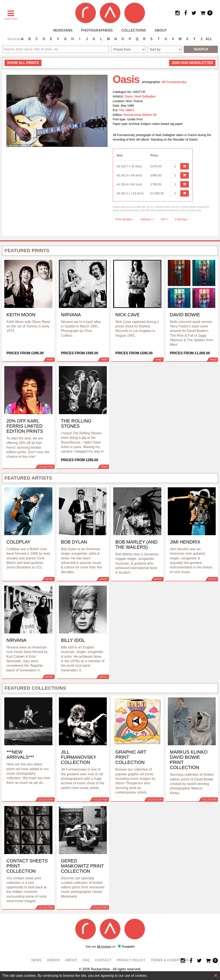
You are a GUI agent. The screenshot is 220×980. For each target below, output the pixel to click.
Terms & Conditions (170, 960)
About (161, 30)
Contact (103, 960)
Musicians (63, 30)
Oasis (129, 96)
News (37, 960)
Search (201, 49)
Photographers (97, 30)
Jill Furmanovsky (174, 82)
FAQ (86, 960)
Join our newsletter (192, 63)
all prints (23, 63)
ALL (209, 39)
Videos (53, 960)
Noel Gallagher (145, 96)
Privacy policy (131, 960)
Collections (134, 30)
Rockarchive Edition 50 (140, 115)
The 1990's (127, 110)
